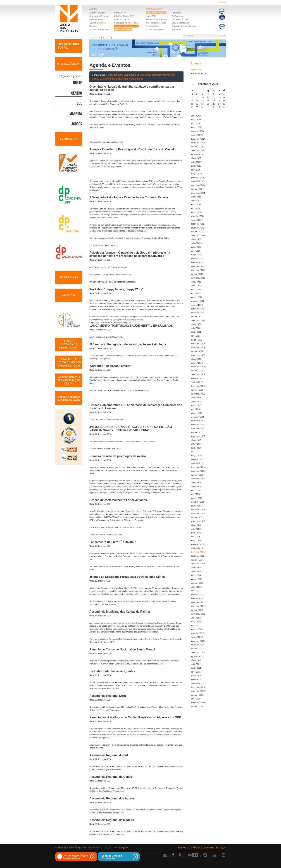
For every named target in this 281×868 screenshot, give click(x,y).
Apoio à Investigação (155, 29)
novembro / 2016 (198, 471)
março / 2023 (196, 255)
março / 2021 (196, 340)
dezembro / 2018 (198, 386)
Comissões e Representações (127, 23)
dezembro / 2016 (198, 467)
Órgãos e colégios (97, 13)
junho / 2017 (196, 444)
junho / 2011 (196, 664)
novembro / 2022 (198, 270)
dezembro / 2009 (198, 703)
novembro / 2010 (198, 691)
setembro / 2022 (198, 278)
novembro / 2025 (198, 143)
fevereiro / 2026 (197, 131)
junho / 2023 (196, 243)
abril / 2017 (196, 452)
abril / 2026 (196, 123)
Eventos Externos (198, 73)
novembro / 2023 (198, 228)
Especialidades (152, 26)
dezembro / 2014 (198, 552)
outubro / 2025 (197, 147)
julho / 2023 (196, 239)
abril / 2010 (196, 699)
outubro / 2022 (197, 274)
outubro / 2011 (197, 649)
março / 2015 (196, 540)
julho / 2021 (196, 324)
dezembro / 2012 (198, 602)
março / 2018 (196, 413)
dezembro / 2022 (198, 266)
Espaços (221, 848)
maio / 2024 (196, 204)
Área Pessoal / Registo (156, 13)
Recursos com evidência (156, 19)
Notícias (93, 26)
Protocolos (177, 13)
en (224, 2)
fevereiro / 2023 (197, 259)
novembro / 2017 (198, 428)
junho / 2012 (196, 618)
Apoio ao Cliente (121, 19)
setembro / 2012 (198, 614)
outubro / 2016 (197, 475)
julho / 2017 (196, 440)
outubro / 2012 (197, 610)
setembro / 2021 (198, 320)
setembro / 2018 (198, 394)
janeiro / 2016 (197, 506)
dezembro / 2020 (198, 344)
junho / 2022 (196, 286)
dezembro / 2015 (198, 510)
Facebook (173, 855)
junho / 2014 (196, 571)
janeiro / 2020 (197, 363)
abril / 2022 (196, 293)
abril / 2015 (196, 537)
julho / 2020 (196, 359)
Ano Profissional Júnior (156, 23)
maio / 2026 (196, 120)
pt (219, 2)
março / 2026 (196, 127)
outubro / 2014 (197, 560)
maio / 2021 (196, 332)
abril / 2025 (196, 170)
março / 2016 (196, 498)
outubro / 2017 (197, 432)
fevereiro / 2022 (197, 301)
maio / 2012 (196, 622)
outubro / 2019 (197, 371)
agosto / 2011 (197, 656)
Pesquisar (188, 36)
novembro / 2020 (198, 347)
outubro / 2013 (197, 583)
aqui (121, 142)
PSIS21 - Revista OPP (124, 16)
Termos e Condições (189, 848)
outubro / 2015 (197, 517)
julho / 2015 (196, 525)
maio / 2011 (196, 668)
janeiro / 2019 (197, 382)
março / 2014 (196, 579)
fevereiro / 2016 (197, 502)
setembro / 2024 (198, 193)
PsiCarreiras (178, 16)
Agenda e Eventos (97, 23)
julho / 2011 (196, 660)
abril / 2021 (196, 336)
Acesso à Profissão (123, 29)
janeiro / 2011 (197, 683)
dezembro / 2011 (198, 641)
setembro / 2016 (198, 479)
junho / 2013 (196, 587)
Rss (165, 855)
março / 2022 (196, 297)
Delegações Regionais (99, 16)
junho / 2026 (196, 116)
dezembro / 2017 (198, 425)
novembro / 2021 (198, 313)
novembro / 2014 (198, 556)
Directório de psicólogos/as (126, 26)
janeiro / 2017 (197, 463)
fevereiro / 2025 (197, 178)
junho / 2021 (196, 328)
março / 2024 (196, 212)
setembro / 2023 (198, 235)
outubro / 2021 (197, 316)
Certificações (120, 13)
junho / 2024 (196, 201)
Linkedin (214, 855)
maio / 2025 (196, 166)
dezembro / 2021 (198, 309)
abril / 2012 (196, 626)
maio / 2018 (196, 405)
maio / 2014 (196, 575)
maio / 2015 (196, 533)
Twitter (181, 855)
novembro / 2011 (198, 645)
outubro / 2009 (197, 707)
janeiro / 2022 (197, 305)
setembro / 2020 (198, 355)
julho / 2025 (196, 158)
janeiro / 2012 (197, 637)
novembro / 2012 (198, 606)
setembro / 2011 (198, 652)
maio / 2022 (196, 290)
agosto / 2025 (197, 154)
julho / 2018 (196, 398)
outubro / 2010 (197, 695)
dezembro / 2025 (198, 139)
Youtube (193, 855)
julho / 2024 (196, 197)
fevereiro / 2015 (197, 544)
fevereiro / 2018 (197, 417)
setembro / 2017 (198, 436)
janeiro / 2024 (197, 220)
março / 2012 (196, 629)
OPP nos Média (96, 19)
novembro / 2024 (198, 185)
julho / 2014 (196, 568)
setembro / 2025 (198, 150)
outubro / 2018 (197, 390)
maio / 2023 (196, 247)
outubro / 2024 (197, 189)
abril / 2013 (196, 591)
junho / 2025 (196, 162)
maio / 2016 (196, 490)
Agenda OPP (196, 70)
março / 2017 (196, 456)
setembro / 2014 (198, 564)
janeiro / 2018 (197, 421)
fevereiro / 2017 (197, 459)
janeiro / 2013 (197, 598)
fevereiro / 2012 (197, 633)
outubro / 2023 (197, 232)
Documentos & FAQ (181, 19)
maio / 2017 (196, 448)
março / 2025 (196, 174)
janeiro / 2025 (197, 181)
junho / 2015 (196, 529)
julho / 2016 (196, 483)
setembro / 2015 (198, 521)
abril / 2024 (196, 208)
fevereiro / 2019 (197, 378)
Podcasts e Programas (99, 29)
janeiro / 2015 (197, 548)
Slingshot (123, 848)
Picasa (205, 855)
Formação (177, 29)
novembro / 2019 (198, 367)
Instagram (224, 855)
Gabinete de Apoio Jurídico (184, 26)
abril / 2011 (196, 672)
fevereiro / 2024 (197, 216)
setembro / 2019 (198, 374)
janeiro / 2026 (197, 135)
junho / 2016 (196, 486)
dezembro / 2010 (198, 687)
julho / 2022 (196, 282)
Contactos (208, 848)
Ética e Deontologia (181, 23)
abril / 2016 (196, 494)
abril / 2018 (196, 409)
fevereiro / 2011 (197, 680)
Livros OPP (151, 16)
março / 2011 (196, 676)
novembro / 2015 (198, 514)
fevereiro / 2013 (197, 595)
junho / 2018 (196, 402)
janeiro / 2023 (197, 262)
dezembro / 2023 (198, 224)
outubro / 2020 (197, 351)
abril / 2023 (196, 251)
